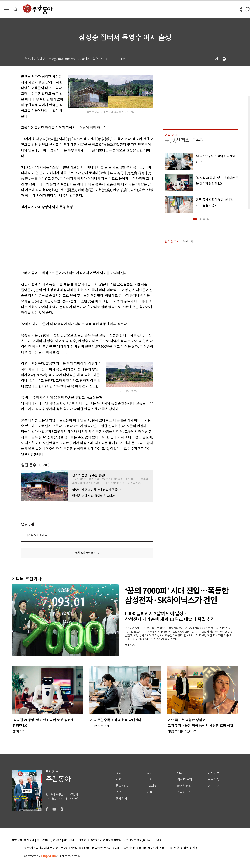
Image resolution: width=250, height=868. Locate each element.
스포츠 (120, 792)
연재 (180, 773)
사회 (119, 779)
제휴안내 (69, 840)
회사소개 (29, 840)
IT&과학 (152, 786)
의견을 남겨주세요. (37, 535)
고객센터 (81, 840)
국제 (149, 779)
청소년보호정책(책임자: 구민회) (142, 840)
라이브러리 (184, 786)
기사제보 (214, 773)
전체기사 (122, 799)
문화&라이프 (124, 786)
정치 (119, 773)
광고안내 (214, 786)
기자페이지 (184, 792)
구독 (45, 465)
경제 (149, 773)
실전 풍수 (29, 465)
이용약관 (93, 840)
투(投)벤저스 (177, 140)
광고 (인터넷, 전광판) (49, 840)
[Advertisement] (78, 239)
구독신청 (214, 779)
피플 (149, 792)
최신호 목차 (185, 779)
